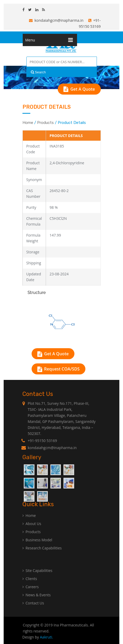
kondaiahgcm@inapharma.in (56, 20)
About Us (32, 530)
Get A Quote (79, 89)
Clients (30, 585)
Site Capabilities (37, 577)
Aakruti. (47, 637)
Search (38, 72)
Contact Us (33, 609)
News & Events (37, 601)
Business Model (37, 546)
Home (28, 123)
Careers (31, 593)
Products (45, 123)
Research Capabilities (42, 554)
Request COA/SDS (58, 369)
